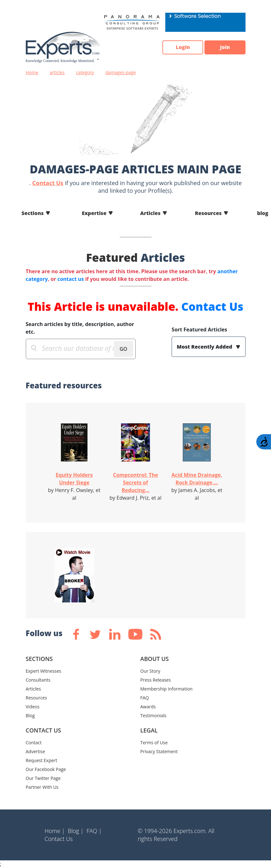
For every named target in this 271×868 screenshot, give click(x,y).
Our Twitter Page (43, 778)
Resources (208, 213)
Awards (148, 707)
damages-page (121, 72)
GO (123, 349)
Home (32, 72)
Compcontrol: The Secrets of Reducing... (136, 483)
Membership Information (167, 689)
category (85, 72)
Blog (30, 715)
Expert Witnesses (44, 671)
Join (225, 47)
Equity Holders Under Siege (74, 479)
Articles (150, 213)
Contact (34, 743)
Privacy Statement (159, 751)
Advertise (36, 751)
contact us (71, 279)
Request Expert (42, 760)
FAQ (145, 698)
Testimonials (153, 715)
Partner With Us (42, 787)
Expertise (94, 213)
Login (182, 47)
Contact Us (48, 183)
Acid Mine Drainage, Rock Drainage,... (197, 479)
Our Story (150, 671)
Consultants (38, 680)
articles (57, 72)
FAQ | (94, 831)
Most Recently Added (205, 347)
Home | (55, 831)
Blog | (76, 831)
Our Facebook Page (46, 769)
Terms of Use (154, 743)
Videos (33, 707)
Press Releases (156, 680)
